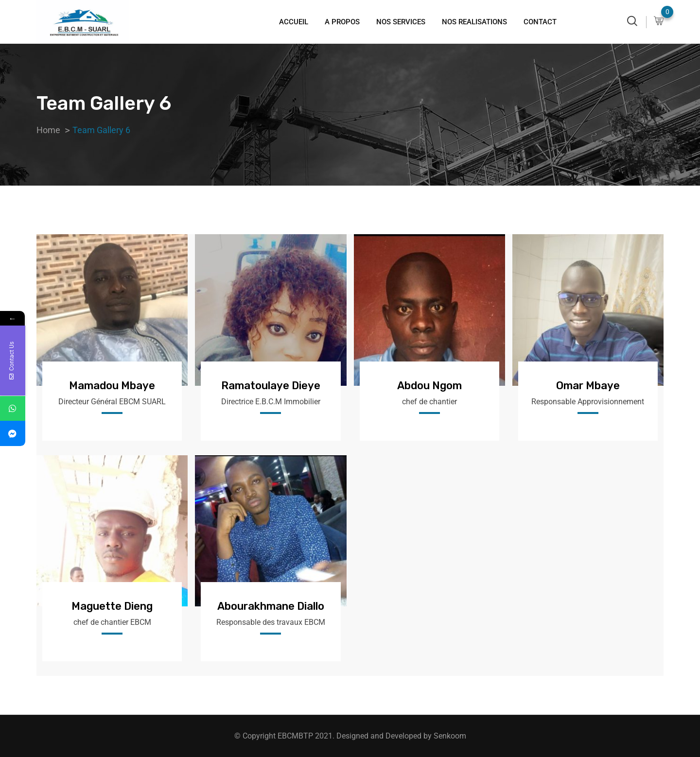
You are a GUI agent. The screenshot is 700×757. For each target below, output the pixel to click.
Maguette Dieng (112, 606)
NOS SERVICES (401, 22)
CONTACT (540, 22)
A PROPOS (342, 22)
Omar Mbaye (588, 386)
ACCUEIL (294, 22)
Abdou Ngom (429, 386)
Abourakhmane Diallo (271, 606)
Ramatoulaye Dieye (271, 386)
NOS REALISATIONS (474, 22)
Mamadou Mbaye (112, 386)
